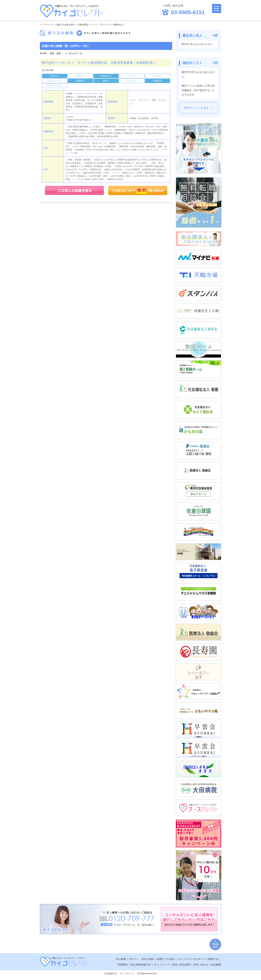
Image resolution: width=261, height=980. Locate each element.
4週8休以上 (118, 25)
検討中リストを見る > (199, 108)
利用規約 (123, 965)
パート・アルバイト (101, 25)
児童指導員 (83, 25)
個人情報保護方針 (141, 965)
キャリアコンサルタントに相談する (198, 959)
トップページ (46, 25)
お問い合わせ (200, 965)
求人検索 (121, 959)
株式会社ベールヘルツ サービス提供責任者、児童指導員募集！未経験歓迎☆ (99, 63)
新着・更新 (55, 53)
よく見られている (73, 53)
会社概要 (216, 965)
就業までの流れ (166, 959)
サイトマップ (162, 965)
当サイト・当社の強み (141, 959)
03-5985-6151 (183, 12)
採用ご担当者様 (181, 965)
